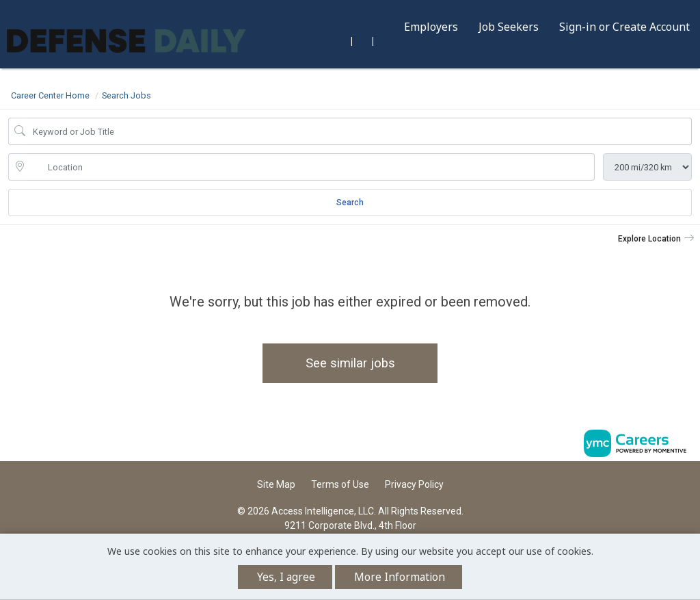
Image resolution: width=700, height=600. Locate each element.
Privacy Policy (414, 484)
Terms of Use (340, 484)
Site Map (276, 484)
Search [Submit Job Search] (350, 203)
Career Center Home (50, 95)
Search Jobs (126, 95)
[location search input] (311, 167)
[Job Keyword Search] (360, 131)
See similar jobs (350, 363)
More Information (400, 577)
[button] (656, 239)
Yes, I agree (286, 577)
